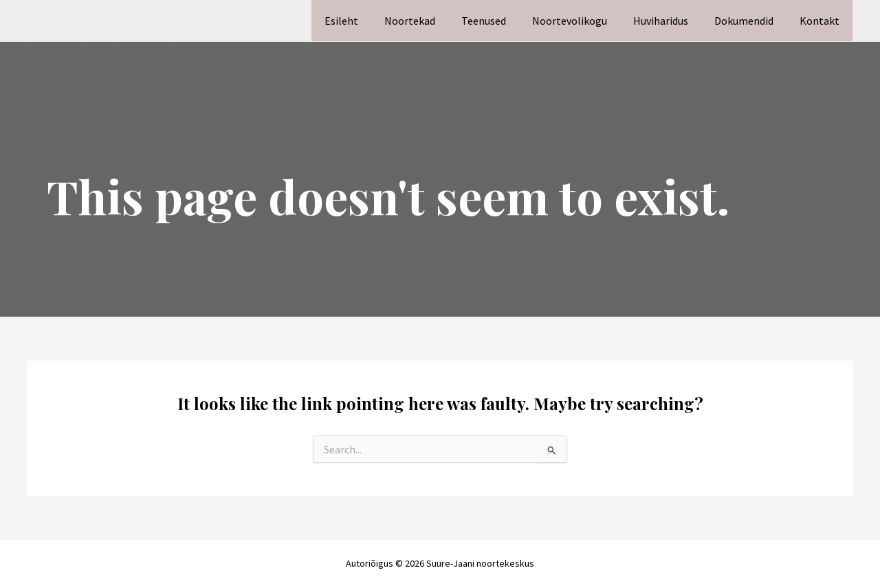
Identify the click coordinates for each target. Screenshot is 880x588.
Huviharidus (671, 21)
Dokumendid (750, 21)
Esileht (368, 21)
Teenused (502, 21)
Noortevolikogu (584, 21)
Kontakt (822, 21)
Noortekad (432, 21)
